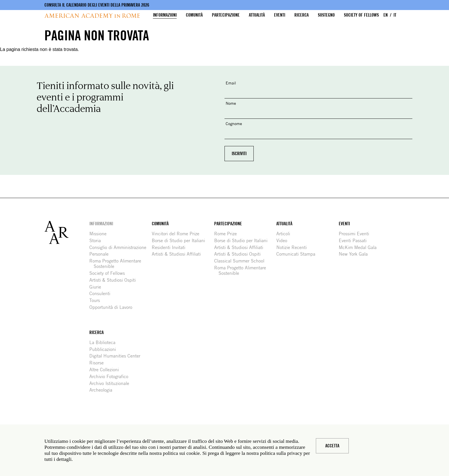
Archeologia (103, 390)
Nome (231, 103)
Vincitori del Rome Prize (178, 234)
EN (386, 15)
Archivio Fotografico (111, 377)
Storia (97, 241)
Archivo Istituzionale (111, 383)
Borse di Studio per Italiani (181, 241)
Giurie (97, 287)
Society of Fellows (361, 15)
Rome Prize (228, 234)
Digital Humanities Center (117, 356)
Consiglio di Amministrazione (120, 247)
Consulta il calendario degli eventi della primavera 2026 (97, 5)
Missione (100, 234)
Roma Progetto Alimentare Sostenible (117, 264)
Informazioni (165, 15)
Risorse (99, 363)
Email (231, 83)
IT (395, 15)
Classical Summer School (241, 261)
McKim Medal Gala (360, 247)
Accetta (332, 446)
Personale (101, 254)
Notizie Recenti (294, 247)
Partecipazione (226, 15)
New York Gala (355, 254)
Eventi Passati (355, 241)
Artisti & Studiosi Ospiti (115, 280)
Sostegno (326, 15)
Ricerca (302, 15)
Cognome (234, 124)
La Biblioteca (105, 342)
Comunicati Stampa (298, 254)
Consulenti (102, 294)
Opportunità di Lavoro (113, 307)
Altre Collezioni (106, 370)
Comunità (194, 15)
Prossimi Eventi (356, 234)
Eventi (280, 15)
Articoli (285, 234)
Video (284, 241)
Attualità (257, 15)
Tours (97, 300)
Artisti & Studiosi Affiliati (178, 254)
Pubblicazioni (105, 349)
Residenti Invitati (171, 247)
